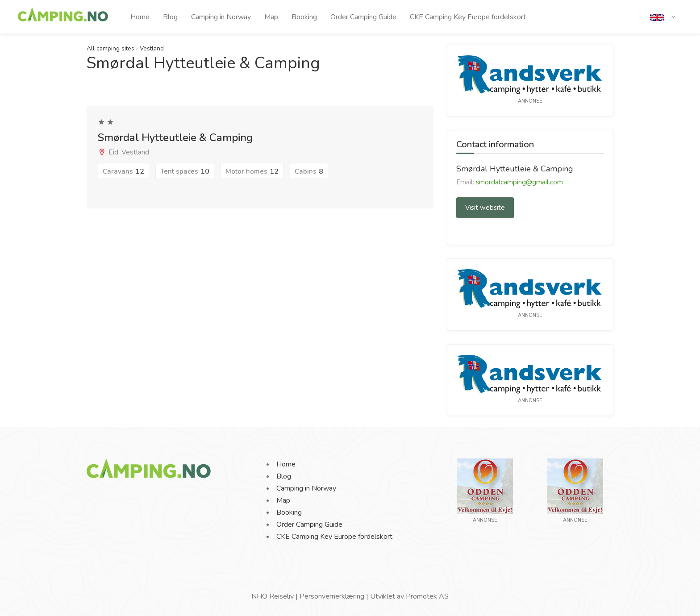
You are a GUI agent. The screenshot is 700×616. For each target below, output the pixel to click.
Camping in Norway (221, 17)
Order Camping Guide (363, 17)
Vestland (152, 48)
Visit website (485, 208)
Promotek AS (427, 596)
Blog (170, 17)
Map (271, 17)
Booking (304, 17)
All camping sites (110, 48)
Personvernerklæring (332, 596)
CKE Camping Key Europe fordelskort (468, 17)
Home (140, 17)
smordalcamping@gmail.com (519, 182)
